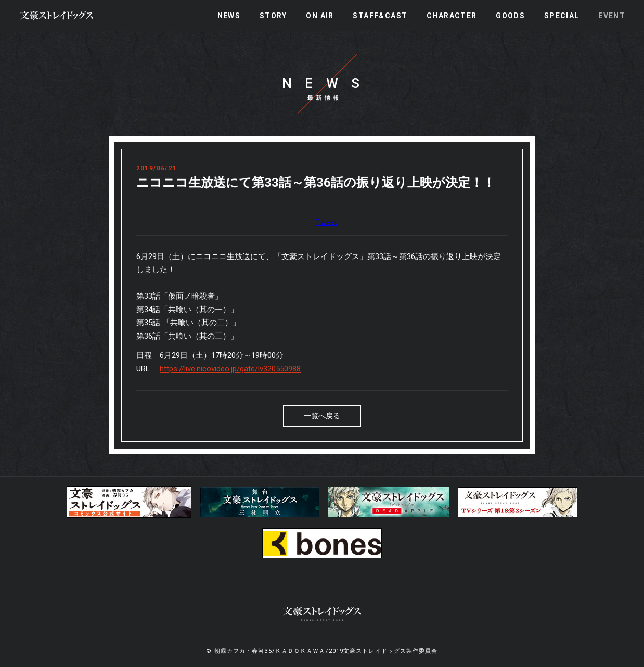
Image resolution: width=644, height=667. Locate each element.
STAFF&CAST (380, 16)
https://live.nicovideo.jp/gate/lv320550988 (230, 369)
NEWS (229, 16)
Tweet (326, 222)
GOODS (510, 16)
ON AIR (320, 16)
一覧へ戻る (322, 416)
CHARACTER (452, 16)
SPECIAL (562, 16)
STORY (273, 16)
